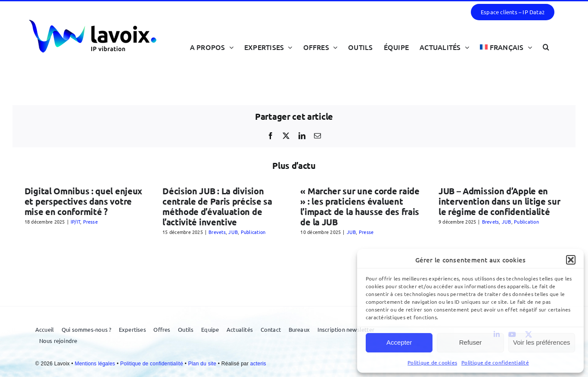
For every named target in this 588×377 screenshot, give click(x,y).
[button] (571, 260)
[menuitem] (506, 47)
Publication (253, 232)
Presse (90, 221)
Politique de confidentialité (495, 362)
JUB (233, 232)
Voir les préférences (542, 342)
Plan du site (203, 364)
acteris (258, 364)
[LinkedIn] (302, 136)
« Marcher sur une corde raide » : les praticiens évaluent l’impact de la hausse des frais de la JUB (360, 206)
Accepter (399, 342)
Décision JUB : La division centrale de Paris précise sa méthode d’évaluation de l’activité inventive (217, 206)
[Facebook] (271, 136)
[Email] (317, 136)
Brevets (217, 232)
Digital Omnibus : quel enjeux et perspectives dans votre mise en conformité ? (83, 201)
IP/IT (75, 221)
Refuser (471, 342)
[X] (286, 136)
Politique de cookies (432, 362)
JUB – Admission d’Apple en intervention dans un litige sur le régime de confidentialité (499, 201)
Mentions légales (95, 364)
